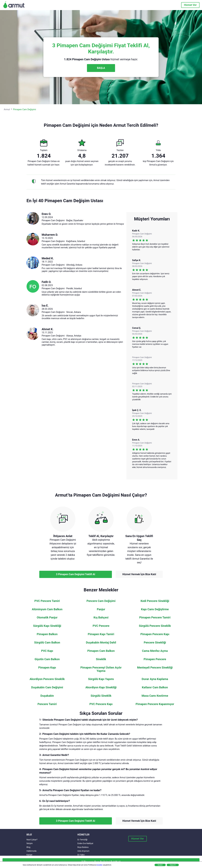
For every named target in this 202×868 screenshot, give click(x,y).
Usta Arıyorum (83, 851)
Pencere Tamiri (47, 704)
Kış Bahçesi (101, 618)
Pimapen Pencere (155, 659)
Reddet (160, 865)
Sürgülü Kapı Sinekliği (47, 626)
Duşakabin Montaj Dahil (101, 643)
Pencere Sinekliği (155, 643)
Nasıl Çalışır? (32, 840)
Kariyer (29, 855)
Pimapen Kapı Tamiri (101, 634)
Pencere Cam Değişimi (101, 601)
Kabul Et (173, 865)
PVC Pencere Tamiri (47, 601)
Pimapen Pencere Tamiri (155, 618)
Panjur (101, 609)
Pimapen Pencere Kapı (155, 634)
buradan (100, 865)
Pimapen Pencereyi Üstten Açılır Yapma (101, 669)
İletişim (30, 843)
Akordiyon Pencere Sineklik (47, 679)
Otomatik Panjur (47, 618)
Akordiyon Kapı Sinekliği (101, 687)
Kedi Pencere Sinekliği (155, 601)
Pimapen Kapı (47, 668)
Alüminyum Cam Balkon (47, 609)
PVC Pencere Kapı (101, 704)
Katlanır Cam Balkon (155, 687)
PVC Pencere (101, 626)
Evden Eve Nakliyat (85, 843)
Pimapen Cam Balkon (101, 651)
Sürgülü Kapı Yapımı (101, 679)
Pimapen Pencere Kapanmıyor (155, 704)
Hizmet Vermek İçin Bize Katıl (139, 574)
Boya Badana (83, 847)
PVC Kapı (47, 651)
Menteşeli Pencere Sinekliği (155, 668)
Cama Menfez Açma (155, 651)
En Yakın (81, 855)
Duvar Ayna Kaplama (155, 679)
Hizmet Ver (190, 5)
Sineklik (101, 659)
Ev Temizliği (82, 840)
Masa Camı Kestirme (155, 696)
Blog (28, 847)
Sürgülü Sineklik (101, 696)
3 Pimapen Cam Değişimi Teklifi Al (76, 574)
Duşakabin (47, 696)
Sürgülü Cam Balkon (47, 643)
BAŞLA (101, 68)
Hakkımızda (31, 851)
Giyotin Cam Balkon (47, 659)
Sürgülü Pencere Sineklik (155, 626)
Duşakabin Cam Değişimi (47, 687)
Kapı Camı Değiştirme (155, 609)
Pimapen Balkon (47, 634)
